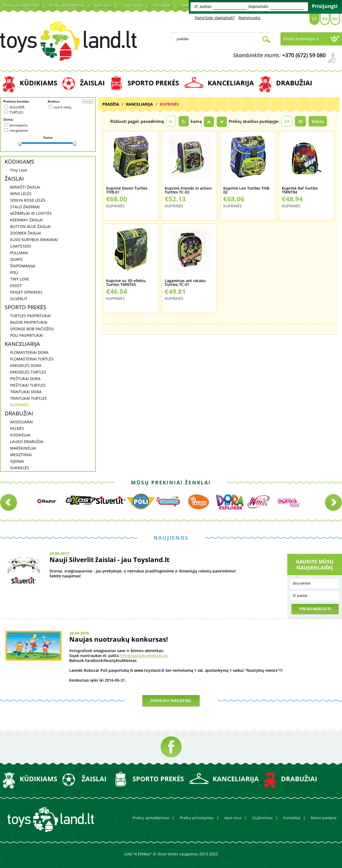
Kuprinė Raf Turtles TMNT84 (300, 190)
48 (300, 121)
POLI (14, 272)
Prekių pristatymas (67, 5)
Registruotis (250, 18)
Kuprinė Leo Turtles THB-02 (247, 190)
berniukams (19, 125)
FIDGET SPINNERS (26, 292)
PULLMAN (19, 253)
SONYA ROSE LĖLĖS (28, 200)
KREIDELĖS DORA (26, 365)
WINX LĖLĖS (21, 194)
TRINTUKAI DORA (26, 392)
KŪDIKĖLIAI (20, 435)
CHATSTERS (21, 246)
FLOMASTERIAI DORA (29, 352)
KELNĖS (17, 428)
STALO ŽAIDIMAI (25, 207)
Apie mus (103, 5)
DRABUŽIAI (294, 83)
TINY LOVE (20, 279)
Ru (335, 19)
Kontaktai (162, 5)
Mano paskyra (324, 818)
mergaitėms (19, 130)
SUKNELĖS (20, 468)
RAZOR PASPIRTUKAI (29, 322)
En (325, 19)
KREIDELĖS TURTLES (28, 372)
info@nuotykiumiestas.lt (143, 656)
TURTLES (16, 112)
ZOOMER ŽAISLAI (26, 233)
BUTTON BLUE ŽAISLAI (30, 226)
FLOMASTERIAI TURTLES (32, 359)
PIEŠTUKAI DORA (25, 379)
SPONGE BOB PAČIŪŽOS (32, 329)
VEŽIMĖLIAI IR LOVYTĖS (31, 213)
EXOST (16, 286)
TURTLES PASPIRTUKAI (30, 316)
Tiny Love (19, 170)
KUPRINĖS (19, 405)
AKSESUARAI (21, 422)
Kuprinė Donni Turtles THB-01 (127, 190)
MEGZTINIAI (21, 455)
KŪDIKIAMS (38, 83)
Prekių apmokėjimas (21, 5)
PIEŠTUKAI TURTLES (28, 385)
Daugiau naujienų (171, 700)
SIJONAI (17, 461)
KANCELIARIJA (231, 83)
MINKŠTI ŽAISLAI (25, 187)
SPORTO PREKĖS (153, 83)
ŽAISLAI (92, 83)
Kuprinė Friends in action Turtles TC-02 (188, 190)
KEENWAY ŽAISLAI (26, 220)
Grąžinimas (133, 5)
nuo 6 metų (63, 107)
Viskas (318, 121)
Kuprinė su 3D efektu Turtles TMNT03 (126, 283)
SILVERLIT (19, 299)
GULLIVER (17, 107)
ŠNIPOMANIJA (23, 266)
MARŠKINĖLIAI (23, 448)
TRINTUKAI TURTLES (28, 398)
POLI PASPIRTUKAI (27, 335)
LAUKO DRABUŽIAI (27, 442)
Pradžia (111, 104)
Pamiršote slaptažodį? (215, 18)
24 (287, 121)
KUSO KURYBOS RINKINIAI (34, 240)
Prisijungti (325, 6)
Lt (314, 19)
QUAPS (16, 259)
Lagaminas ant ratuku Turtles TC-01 (185, 283)
